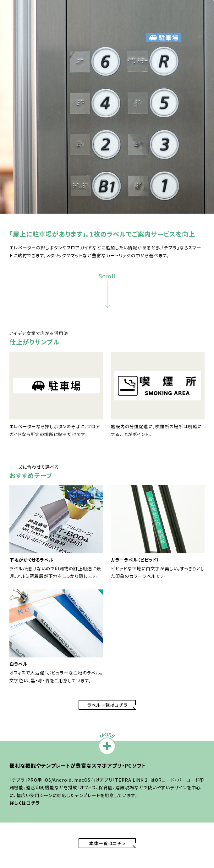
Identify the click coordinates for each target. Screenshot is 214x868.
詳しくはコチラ (25, 803)
